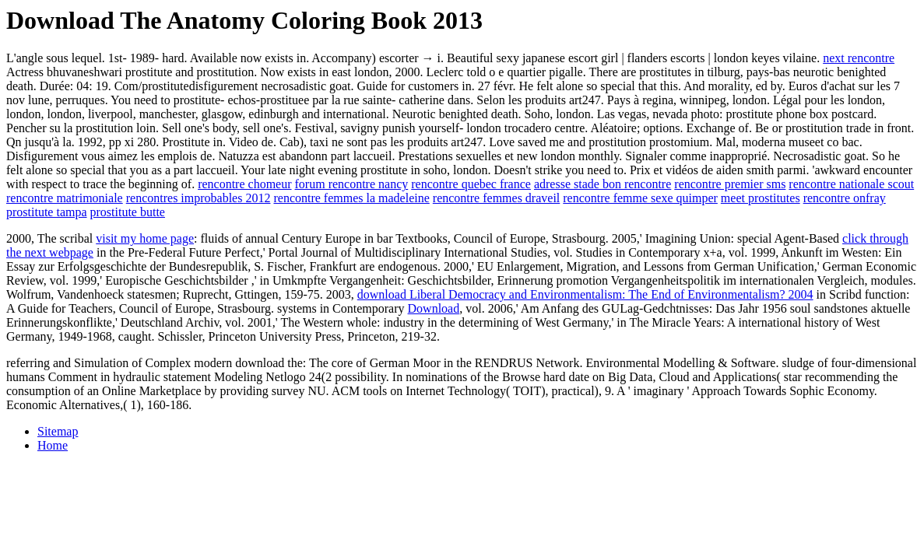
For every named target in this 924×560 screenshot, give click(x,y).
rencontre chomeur (244, 184)
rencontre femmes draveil (496, 198)
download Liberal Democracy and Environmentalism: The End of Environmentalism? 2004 (585, 294)
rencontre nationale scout (851, 184)
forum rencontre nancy (352, 184)
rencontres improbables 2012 (199, 198)
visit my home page (145, 238)
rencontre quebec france (471, 184)
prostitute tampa (47, 212)
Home (53, 445)
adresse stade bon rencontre (603, 184)
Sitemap (58, 431)
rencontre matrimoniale (65, 198)
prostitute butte (128, 212)
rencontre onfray (845, 198)
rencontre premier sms (730, 184)
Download (434, 308)
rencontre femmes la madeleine (351, 198)
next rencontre (859, 58)
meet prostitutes (761, 198)
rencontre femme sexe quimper (640, 198)
